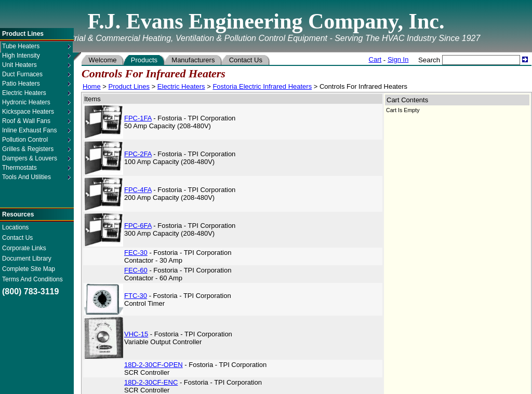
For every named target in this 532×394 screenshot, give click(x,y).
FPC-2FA (138, 154)
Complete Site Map (29, 269)
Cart (375, 59)
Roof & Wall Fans (26, 121)
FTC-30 (136, 296)
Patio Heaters (21, 84)
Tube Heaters (21, 46)
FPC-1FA (138, 118)
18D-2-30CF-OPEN (154, 365)
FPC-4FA (138, 190)
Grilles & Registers (28, 149)
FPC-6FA (138, 226)
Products (144, 60)
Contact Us (17, 238)
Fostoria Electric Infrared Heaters (262, 86)
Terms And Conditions (32, 279)
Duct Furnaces (22, 74)
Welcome (103, 60)
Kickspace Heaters (28, 112)
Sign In (398, 59)
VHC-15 (136, 334)
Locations (15, 227)
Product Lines (129, 86)
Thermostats (19, 168)
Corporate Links (24, 248)
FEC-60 (136, 270)
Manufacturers (193, 60)
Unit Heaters (19, 65)
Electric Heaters (181, 86)
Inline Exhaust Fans (29, 130)
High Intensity (21, 56)
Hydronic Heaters (26, 102)
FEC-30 (136, 253)
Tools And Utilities (26, 177)
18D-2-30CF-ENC (151, 382)
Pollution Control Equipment (25, 140)
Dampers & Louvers (30, 158)
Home (92, 86)
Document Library (27, 259)
